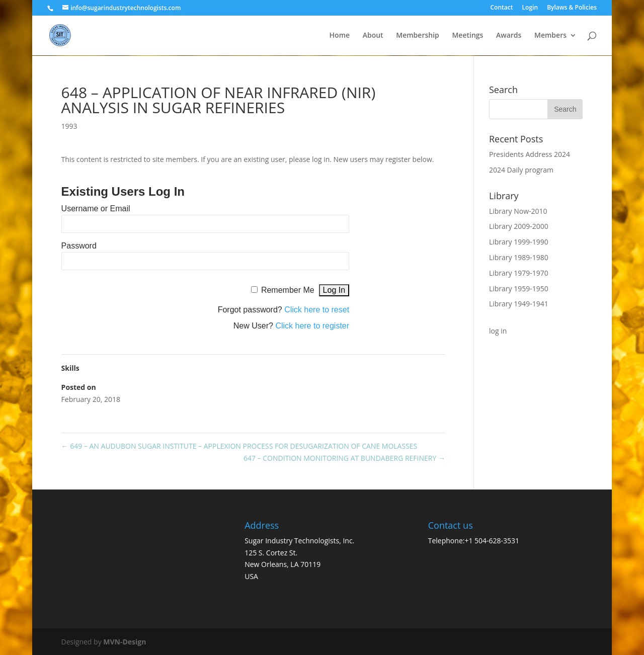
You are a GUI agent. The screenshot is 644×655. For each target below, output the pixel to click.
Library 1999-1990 (519, 242)
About (373, 36)
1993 (69, 126)
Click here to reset (317, 310)
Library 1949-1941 (519, 304)
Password (79, 246)
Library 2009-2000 (519, 226)
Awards (509, 36)
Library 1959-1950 (519, 289)
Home (340, 36)
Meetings (467, 36)
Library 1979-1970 (519, 273)
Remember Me (288, 290)
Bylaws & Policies (572, 8)
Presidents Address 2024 (530, 154)
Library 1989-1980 (519, 257)
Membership (417, 36)
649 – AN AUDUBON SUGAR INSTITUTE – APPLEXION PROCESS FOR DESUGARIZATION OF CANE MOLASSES (239, 446)
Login (530, 8)
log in (498, 331)
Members (550, 36)
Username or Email (96, 209)
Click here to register (312, 326)
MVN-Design (125, 642)
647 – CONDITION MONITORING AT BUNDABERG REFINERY (344, 458)
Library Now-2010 (518, 211)
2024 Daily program (521, 170)
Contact (501, 8)
